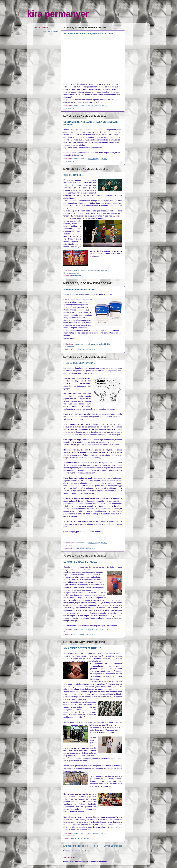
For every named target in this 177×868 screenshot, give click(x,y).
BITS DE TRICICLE (73, 175)
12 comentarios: (70, 632)
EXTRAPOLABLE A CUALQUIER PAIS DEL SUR (88, 34)
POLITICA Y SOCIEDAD (80, 838)
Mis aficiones (76, 276)
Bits (65, 221)
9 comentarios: (69, 836)
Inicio (96, 846)
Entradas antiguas (113, 846)
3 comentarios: (69, 108)
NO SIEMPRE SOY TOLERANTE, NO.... (84, 648)
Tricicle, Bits (69, 185)
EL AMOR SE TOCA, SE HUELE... (81, 562)
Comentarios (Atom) (81, 851)
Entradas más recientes (75, 846)
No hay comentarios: (71, 273)
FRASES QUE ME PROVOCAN (79, 363)
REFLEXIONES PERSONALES (83, 349)
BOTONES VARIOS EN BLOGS (79, 289)
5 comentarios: (69, 546)
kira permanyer (58, 14)
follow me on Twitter (50, 31)
